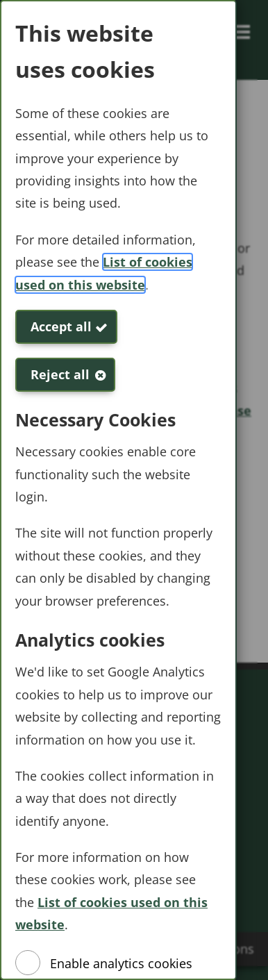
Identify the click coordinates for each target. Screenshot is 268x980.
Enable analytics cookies (121, 963)
